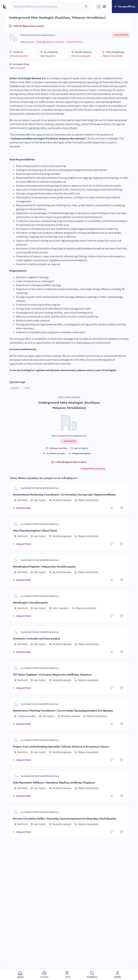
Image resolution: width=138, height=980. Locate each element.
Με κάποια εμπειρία (81, 56)
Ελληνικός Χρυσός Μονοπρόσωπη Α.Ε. (38, 35)
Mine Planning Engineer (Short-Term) (35, 531)
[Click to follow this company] (121, 35)
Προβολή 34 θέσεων (75, 42)
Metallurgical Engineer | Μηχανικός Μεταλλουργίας (44, 567)
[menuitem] (20, 975)
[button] (125, 7)
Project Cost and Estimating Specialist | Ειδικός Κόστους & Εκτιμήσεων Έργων (61, 747)
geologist (15, 388)
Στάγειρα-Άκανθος (19, 56)
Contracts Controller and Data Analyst (36, 639)
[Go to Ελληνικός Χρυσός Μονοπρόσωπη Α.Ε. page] (13, 38)
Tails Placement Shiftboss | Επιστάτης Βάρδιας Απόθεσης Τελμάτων (54, 783)
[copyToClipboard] (112, 508)
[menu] (69, 975)
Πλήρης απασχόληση (113, 56)
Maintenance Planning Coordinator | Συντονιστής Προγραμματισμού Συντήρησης (63, 711)
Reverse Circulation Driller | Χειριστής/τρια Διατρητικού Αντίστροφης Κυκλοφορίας (65, 819)
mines (27, 388)
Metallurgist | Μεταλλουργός (30, 603)
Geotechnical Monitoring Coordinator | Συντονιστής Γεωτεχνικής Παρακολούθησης (64, 495)
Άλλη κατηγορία (17, 68)
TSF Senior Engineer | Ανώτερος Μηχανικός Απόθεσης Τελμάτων (52, 675)
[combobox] (47, 7)
